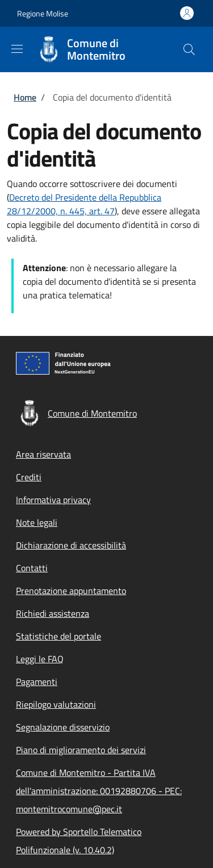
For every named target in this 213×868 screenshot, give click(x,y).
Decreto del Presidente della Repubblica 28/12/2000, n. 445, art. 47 (84, 204)
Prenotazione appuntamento (71, 591)
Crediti (29, 477)
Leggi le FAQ (40, 659)
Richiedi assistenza (53, 613)
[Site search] (189, 49)
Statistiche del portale (59, 636)
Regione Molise (43, 13)
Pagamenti (37, 682)
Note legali (37, 522)
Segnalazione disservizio (63, 727)
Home (25, 97)
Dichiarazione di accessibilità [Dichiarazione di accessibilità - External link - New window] (71, 545)
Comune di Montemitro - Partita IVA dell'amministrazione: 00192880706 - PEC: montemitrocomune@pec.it (99, 791)
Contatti (32, 568)
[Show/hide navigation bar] (17, 49)
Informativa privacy (53, 500)
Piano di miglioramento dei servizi (81, 750)
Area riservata (43, 454)
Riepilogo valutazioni (56, 704)
